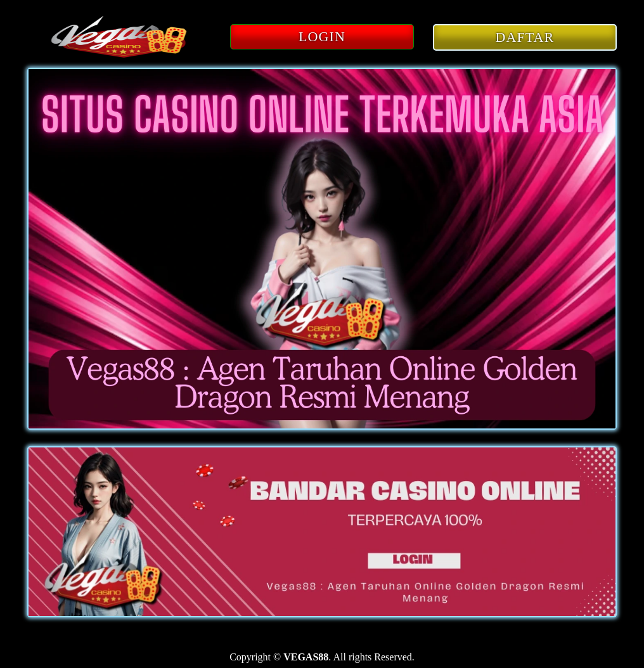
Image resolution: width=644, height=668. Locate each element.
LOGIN (322, 36)
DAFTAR (525, 37)
